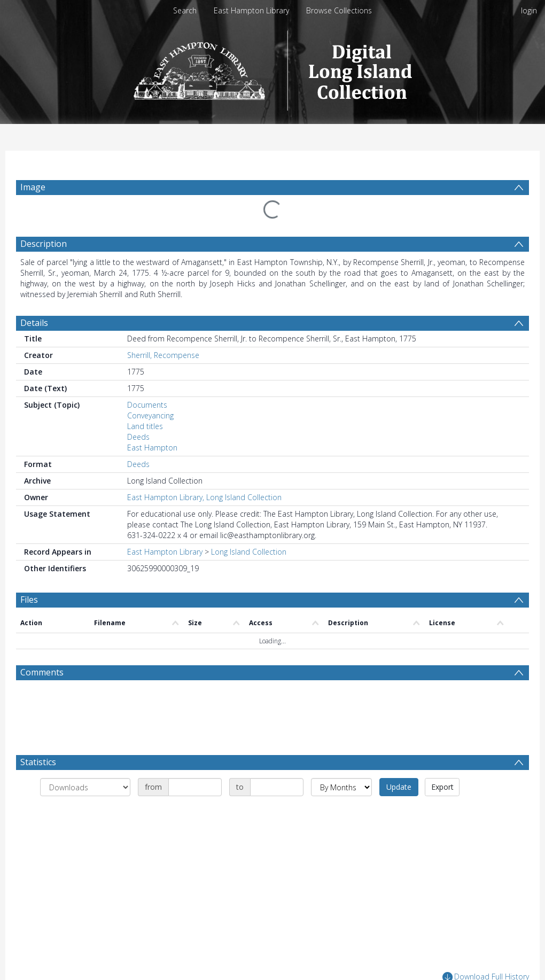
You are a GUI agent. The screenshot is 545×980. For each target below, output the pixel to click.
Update (399, 787)
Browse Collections (339, 10)
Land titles (145, 426)
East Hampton (152, 448)
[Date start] (195, 787)
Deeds (138, 437)
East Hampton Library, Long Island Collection (204, 497)
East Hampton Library (251, 10)
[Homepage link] (273, 68)
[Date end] (277, 787)
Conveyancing (150, 415)
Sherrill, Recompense (163, 355)
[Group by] (85, 787)
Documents (147, 405)
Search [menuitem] (185, 10)
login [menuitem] (529, 10)
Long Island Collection (249, 552)
